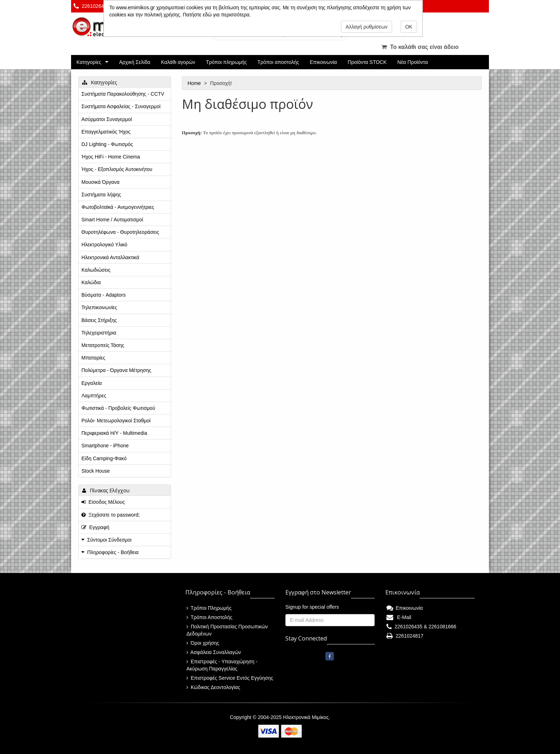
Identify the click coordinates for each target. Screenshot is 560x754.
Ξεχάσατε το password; (111, 515)
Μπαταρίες (93, 358)
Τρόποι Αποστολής (209, 617)
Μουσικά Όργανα (101, 182)
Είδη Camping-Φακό (104, 458)
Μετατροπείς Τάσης (103, 345)
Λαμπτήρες (94, 396)
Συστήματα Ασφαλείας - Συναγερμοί (121, 106)
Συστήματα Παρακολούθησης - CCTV (123, 94)
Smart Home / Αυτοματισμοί (112, 220)
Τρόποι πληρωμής (226, 62)
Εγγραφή (95, 527)
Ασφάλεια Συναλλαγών (214, 652)
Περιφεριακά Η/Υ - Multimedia (114, 433)
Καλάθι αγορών (178, 62)
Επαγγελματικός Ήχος (106, 132)
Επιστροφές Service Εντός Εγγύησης (230, 678)
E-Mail (399, 617)
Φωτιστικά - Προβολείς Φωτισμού (118, 408)
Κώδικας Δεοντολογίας (213, 687)
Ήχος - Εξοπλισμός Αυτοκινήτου (117, 169)
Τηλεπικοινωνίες (99, 307)
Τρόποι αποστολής (278, 62)
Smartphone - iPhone (105, 446)
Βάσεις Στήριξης (99, 320)
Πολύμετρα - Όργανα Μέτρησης (116, 370)
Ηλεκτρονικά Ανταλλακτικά (110, 257)
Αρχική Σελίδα (134, 62)
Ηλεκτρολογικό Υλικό (104, 245)
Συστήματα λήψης (101, 195)
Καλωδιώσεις (96, 270)
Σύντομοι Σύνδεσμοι (109, 540)
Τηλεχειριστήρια (99, 333)
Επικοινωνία (324, 62)
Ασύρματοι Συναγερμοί (107, 119)
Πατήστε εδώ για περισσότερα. (217, 15)
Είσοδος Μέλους (103, 502)
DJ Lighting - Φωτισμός (107, 144)
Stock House (96, 471)
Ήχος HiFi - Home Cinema (111, 157)
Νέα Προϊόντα (413, 62)
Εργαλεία (92, 383)
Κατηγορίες (89, 62)
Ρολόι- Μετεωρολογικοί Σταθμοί (116, 421)
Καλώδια (91, 282)
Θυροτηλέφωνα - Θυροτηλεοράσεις (120, 232)
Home (195, 83)
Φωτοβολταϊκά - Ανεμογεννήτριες (118, 207)
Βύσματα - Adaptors (104, 295)
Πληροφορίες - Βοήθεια (113, 552)
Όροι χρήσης (203, 643)
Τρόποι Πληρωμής (209, 608)
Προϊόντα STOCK (367, 62)
